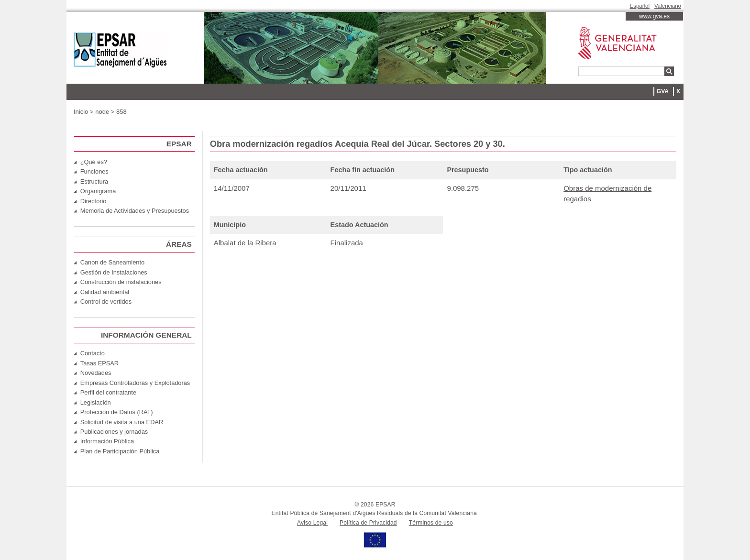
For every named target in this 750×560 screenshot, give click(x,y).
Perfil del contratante (108, 392)
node (102, 112)
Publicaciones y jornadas (114, 432)
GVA (663, 91)
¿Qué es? (94, 162)
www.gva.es (654, 16)
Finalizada (347, 243)
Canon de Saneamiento (112, 262)
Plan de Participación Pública (120, 451)
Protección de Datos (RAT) (117, 412)
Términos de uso (431, 523)
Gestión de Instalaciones (114, 272)
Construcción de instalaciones (121, 282)
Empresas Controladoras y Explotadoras (135, 383)
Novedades (96, 373)
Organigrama (98, 191)
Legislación (96, 402)
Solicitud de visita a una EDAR (122, 422)
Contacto (93, 353)
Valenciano (668, 6)
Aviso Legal (312, 523)
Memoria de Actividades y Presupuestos (135, 211)
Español (640, 6)
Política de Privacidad (368, 523)
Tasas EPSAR (99, 363)
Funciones (94, 171)
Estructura (94, 181)
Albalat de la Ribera (245, 243)
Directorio (94, 201)
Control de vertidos (106, 302)
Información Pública (107, 441)
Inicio (81, 112)
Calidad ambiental (105, 292)
